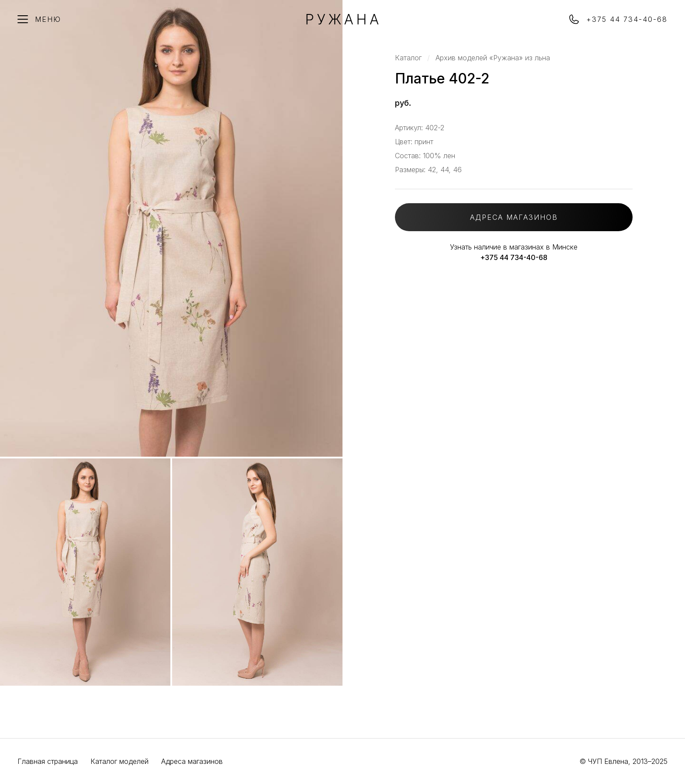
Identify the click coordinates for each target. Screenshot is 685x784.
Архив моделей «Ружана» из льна (493, 58)
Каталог (408, 58)
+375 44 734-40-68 (514, 257)
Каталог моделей (119, 761)
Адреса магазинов (192, 761)
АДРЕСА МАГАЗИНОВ (514, 217)
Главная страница (48, 761)
